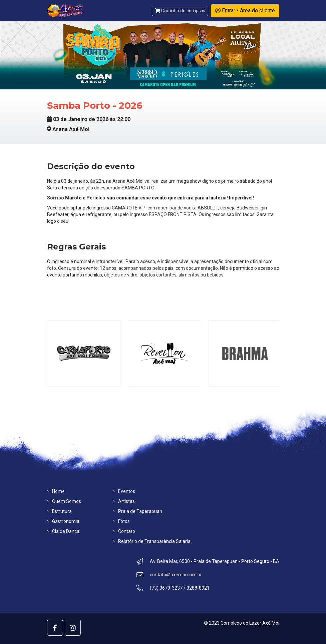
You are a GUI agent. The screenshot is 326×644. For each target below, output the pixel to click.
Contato (124, 531)
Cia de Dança (63, 531)
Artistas (124, 501)
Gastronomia (63, 521)
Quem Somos (64, 501)
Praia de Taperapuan (138, 511)
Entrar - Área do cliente (245, 11)
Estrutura (59, 511)
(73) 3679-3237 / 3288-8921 (173, 589)
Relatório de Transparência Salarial (152, 541)
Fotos (121, 521)
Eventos (124, 491)
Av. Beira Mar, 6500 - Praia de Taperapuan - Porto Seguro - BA (208, 562)
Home (56, 491)
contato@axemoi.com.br (169, 576)
